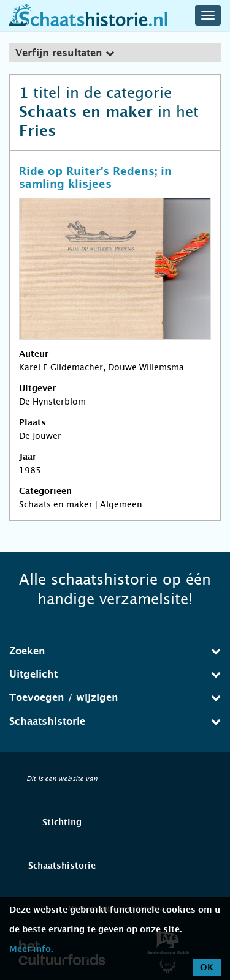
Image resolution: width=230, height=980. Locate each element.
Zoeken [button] (115, 651)
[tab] (115, 53)
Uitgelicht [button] (115, 674)
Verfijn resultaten (65, 53)
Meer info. (31, 949)
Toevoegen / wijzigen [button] (115, 698)
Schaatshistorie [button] (115, 721)
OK (207, 968)
